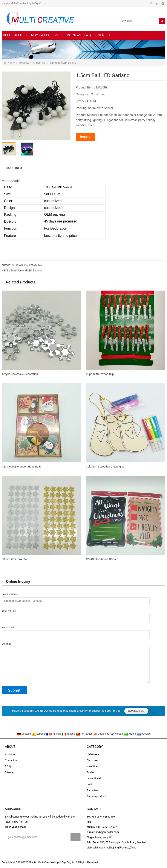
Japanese (101, 734)
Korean (117, 734)
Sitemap (10, 772)
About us (21, 35)
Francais (54, 734)
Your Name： (9, 611)
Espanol (39, 734)
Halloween (93, 754)
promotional (94, 778)
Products (62, 35)
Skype (163, 3)
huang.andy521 (104, 837)
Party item (93, 790)
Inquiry (85, 137)
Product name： (11, 594)
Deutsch (24, 734)
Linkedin (157, 3)
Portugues (84, 734)
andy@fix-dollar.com (107, 832)
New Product (41, 35)
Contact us (102, 35)
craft (90, 784)
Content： (8, 644)
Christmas (39, 63)
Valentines (93, 766)
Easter (90, 772)
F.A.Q (87, 35)
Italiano (69, 734)
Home (7, 35)
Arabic (130, 734)
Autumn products (97, 796)
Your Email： (9, 627)
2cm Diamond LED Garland (26, 271)
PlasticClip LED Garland (30, 265)
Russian (143, 734)
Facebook (151, 3)
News (77, 35)
